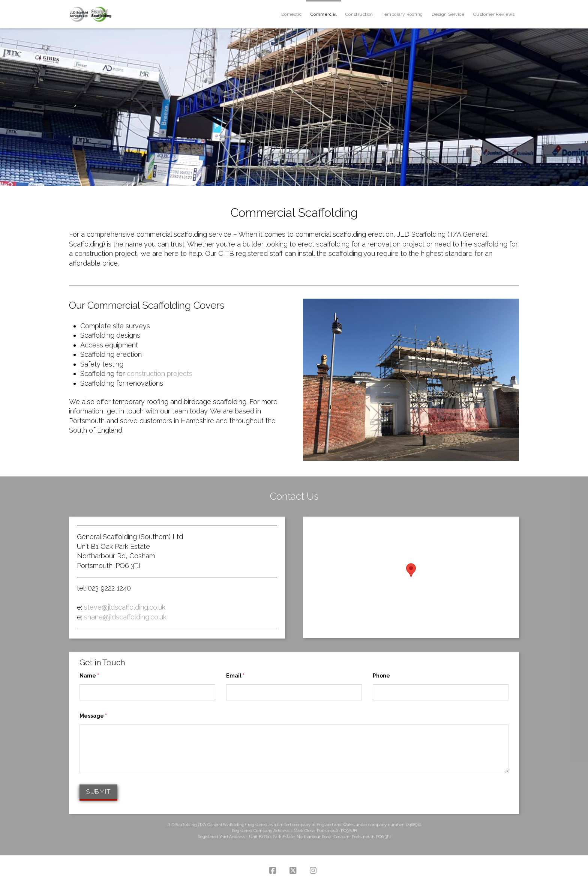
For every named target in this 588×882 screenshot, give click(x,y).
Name (89, 676)
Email (235, 676)
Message (93, 716)
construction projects (160, 373)
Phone (381, 676)
